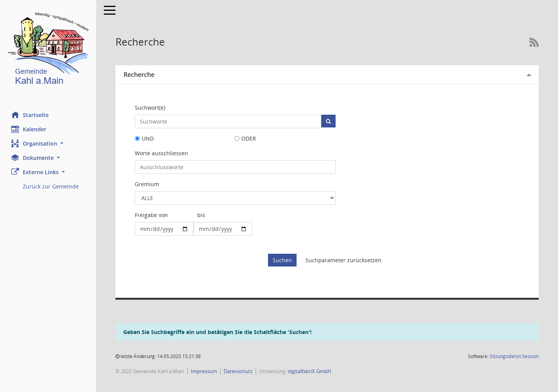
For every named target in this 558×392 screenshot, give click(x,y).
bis (202, 215)
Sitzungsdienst (514, 356)
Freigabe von (152, 215)
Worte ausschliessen (162, 153)
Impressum (204, 371)
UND (148, 138)
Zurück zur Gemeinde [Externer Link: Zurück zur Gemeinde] (51, 186)
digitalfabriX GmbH (310, 371)
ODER (249, 138)
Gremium (147, 184)
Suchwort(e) (150, 108)
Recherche (139, 75)
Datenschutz (238, 371)
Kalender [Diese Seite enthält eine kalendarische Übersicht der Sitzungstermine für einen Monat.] (29, 129)
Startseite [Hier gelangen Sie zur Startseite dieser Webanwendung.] (30, 115)
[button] (48, 143)
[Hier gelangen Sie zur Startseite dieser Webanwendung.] (48, 50)
